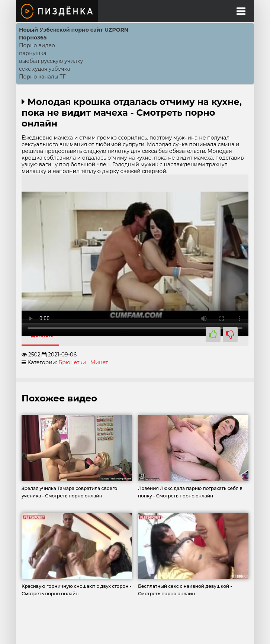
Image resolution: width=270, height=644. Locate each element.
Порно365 (33, 38)
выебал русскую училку (51, 61)
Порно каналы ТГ (42, 77)
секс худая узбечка (45, 69)
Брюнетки (72, 362)
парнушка (33, 53)
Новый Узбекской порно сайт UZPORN (74, 30)
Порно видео (37, 45)
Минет (99, 362)
